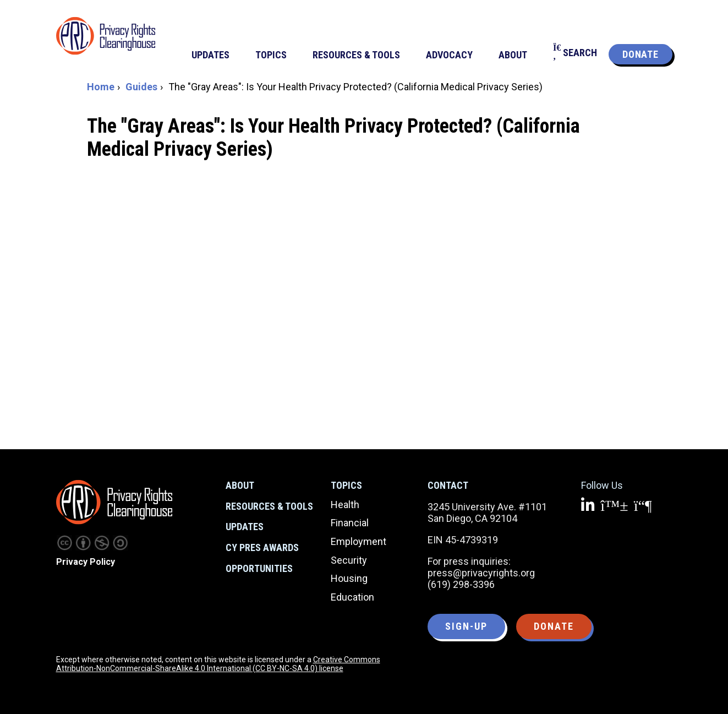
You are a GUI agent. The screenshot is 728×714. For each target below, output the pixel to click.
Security (349, 560)
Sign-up (466, 626)
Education (352, 597)
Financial (350, 523)
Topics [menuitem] (271, 55)
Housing (349, 578)
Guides (141, 87)
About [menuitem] (513, 55)
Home (101, 87)
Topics (346, 485)
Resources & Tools (269, 506)
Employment (358, 541)
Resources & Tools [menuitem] (356, 55)
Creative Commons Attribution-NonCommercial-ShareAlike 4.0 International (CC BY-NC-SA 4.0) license (218, 664)
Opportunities (259, 568)
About (240, 485)
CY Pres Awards (262, 547)
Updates (245, 527)
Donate (640, 54)
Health (345, 505)
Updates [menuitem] (210, 55)
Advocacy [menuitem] (449, 55)
